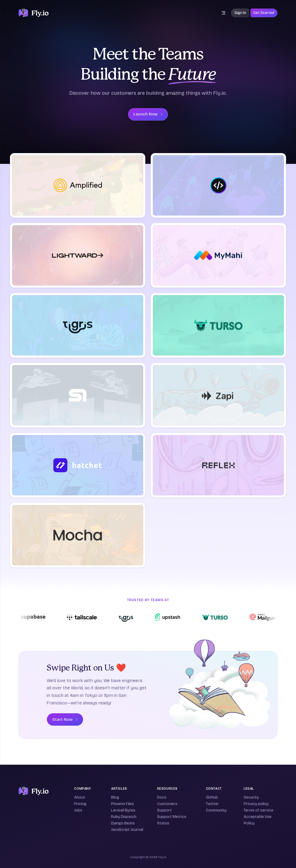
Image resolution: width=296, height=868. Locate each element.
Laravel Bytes (123, 810)
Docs (162, 797)
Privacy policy (256, 804)
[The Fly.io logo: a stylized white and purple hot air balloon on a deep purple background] (34, 13)
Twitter (212, 804)
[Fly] (34, 791)
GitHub (212, 797)
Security (251, 797)
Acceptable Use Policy (258, 820)
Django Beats (123, 823)
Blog (115, 797)
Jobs (78, 810)
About (80, 797)
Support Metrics (172, 817)
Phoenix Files (123, 804)
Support (164, 810)
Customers (167, 804)
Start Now (65, 719)
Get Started (264, 13)
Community (216, 810)
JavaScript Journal (127, 830)
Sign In (240, 13)
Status (163, 823)
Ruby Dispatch (124, 817)
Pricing (80, 804)
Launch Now (148, 114)
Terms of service (259, 810)
